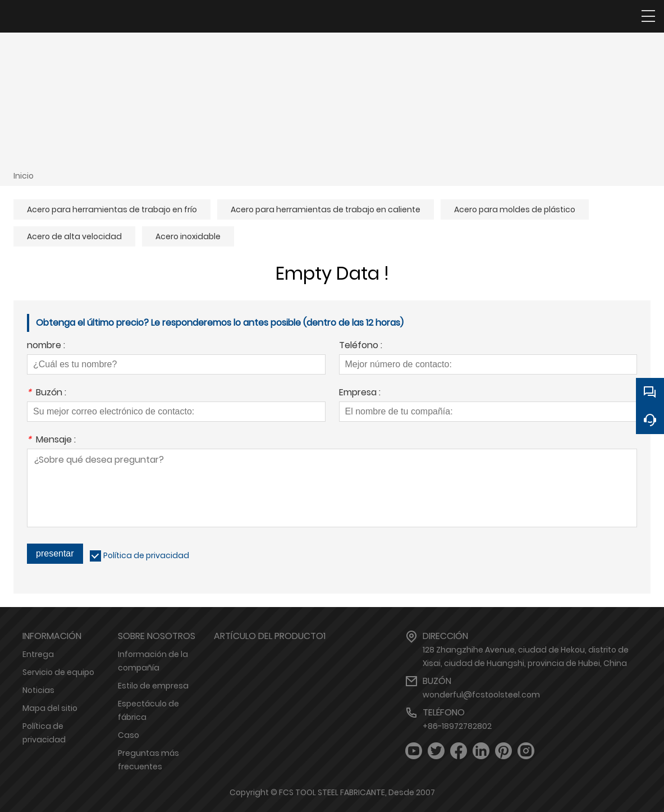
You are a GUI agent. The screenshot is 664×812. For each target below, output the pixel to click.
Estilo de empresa (153, 686)
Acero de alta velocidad (74, 236)
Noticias (38, 690)
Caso (129, 735)
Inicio (24, 176)
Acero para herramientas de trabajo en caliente (326, 209)
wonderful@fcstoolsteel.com (481, 695)
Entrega (38, 654)
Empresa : (360, 393)
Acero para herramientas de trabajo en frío (112, 209)
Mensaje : (51, 441)
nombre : (46, 346)
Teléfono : (361, 346)
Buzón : (47, 393)
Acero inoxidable (188, 236)
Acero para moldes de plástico (515, 209)
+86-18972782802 (457, 726)
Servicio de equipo (58, 672)
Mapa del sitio (50, 708)
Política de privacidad (146, 555)
